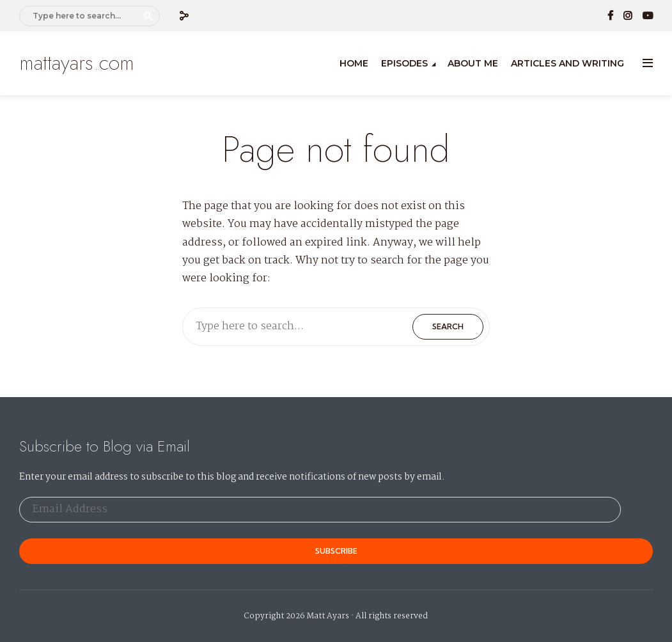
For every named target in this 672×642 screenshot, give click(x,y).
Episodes (404, 63)
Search (148, 16)
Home (354, 63)
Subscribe (336, 551)
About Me (473, 63)
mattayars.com (77, 63)
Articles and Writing (567, 63)
